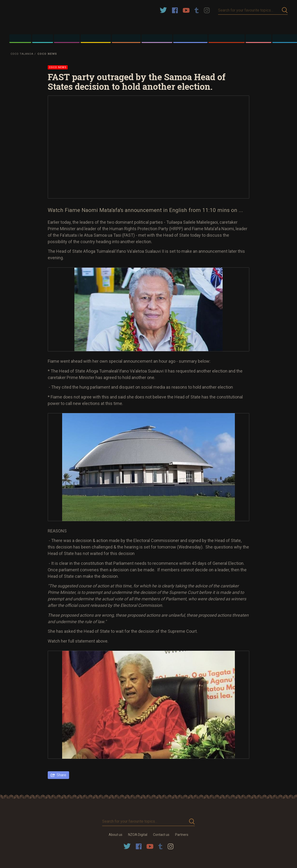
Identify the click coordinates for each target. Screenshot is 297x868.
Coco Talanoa (22, 54)
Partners (182, 835)
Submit (285, 10)
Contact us (161, 835)
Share (61, 775)
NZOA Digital (138, 835)
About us (116, 835)
